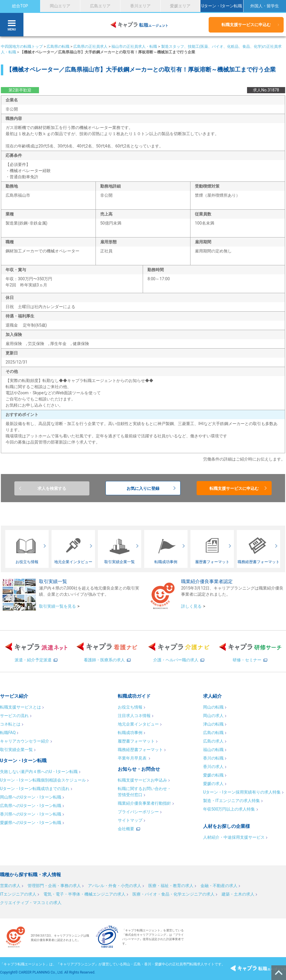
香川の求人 (213, 767)
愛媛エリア (180, 6)
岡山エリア (60, 6)
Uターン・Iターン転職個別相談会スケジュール (43, 780)
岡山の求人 (213, 716)
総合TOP (20, 6)
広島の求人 (213, 741)
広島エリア (100, 6)
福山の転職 (213, 750)
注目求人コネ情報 (134, 716)
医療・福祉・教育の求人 (171, 886)
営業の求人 (10, 886)
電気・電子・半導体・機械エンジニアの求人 (84, 894)
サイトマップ (130, 820)
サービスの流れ (14, 716)
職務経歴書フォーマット (140, 750)
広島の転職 (213, 733)
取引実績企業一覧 (16, 750)
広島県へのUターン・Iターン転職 (31, 806)
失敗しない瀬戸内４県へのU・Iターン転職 (39, 772)
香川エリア (140, 6)
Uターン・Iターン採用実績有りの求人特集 (242, 792)
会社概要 (126, 829)
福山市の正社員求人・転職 (134, 46)
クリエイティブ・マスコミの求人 (31, 903)
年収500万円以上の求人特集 (229, 809)
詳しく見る (191, 606)
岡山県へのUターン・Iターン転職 (31, 797)
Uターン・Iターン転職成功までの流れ (35, 789)
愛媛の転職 (213, 775)
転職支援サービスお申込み (142, 780)
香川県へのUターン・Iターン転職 (31, 814)
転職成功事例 (130, 733)
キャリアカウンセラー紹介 (25, 741)
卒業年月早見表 (133, 758)
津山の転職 (213, 724)
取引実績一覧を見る (57, 606)
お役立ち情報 (130, 707)
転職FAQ (8, 733)
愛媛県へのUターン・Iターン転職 (31, 823)
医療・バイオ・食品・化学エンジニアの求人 (173, 894)
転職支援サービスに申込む (246, 25)
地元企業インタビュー (138, 724)
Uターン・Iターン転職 (222, 6)
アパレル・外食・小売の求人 (115, 886)
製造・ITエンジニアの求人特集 (231, 801)
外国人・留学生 (265, 6)
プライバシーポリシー (138, 812)
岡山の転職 (213, 707)
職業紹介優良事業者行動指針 (144, 803)
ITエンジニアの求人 (18, 894)
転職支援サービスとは (21, 707)
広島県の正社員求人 (90, 46)
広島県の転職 (58, 46)
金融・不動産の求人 (219, 886)
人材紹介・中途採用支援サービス (234, 837)
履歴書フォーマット (136, 741)
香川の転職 (213, 758)
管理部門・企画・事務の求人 (54, 886)
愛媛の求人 (213, 784)
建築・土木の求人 (238, 894)
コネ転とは (10, 724)
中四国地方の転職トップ (22, 46)
